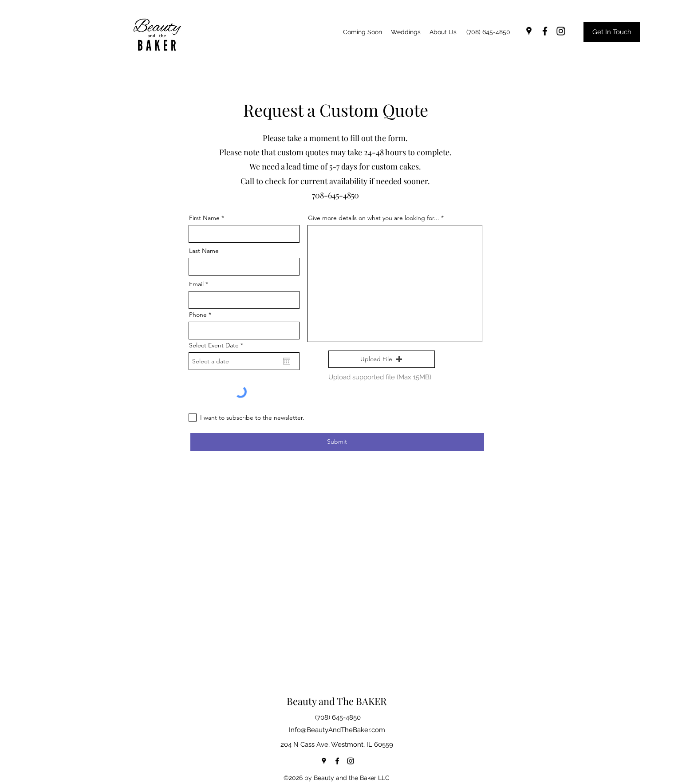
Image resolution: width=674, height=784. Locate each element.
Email (196, 284)
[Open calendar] (287, 361)
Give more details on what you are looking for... (374, 218)
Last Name (204, 251)
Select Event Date (218, 345)
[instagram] (561, 31)
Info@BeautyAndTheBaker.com (337, 730)
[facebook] (545, 31)
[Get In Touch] (612, 32)
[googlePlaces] (529, 31)
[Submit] (337, 442)
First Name (204, 218)
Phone (198, 315)
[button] (382, 359)
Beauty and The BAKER (337, 701)
